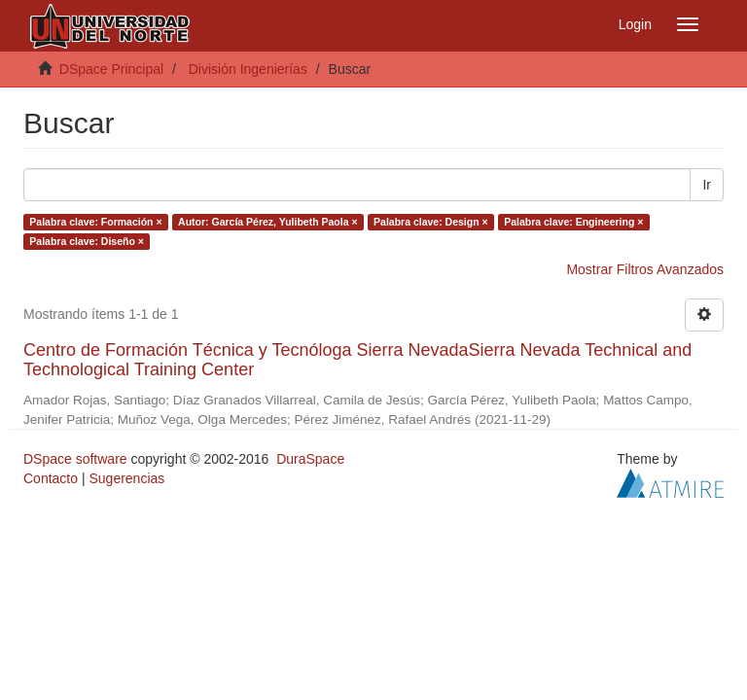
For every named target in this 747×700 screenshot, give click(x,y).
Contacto (51, 478)
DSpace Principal (111, 69)
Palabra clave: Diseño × (87, 241)
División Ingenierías (248, 69)
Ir (707, 185)
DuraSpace (310, 459)
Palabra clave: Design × (431, 222)
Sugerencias (126, 478)
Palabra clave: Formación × (95, 222)
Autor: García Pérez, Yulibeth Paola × (268, 222)
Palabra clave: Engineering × (573, 222)
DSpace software (75, 459)
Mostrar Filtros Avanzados (645, 269)
